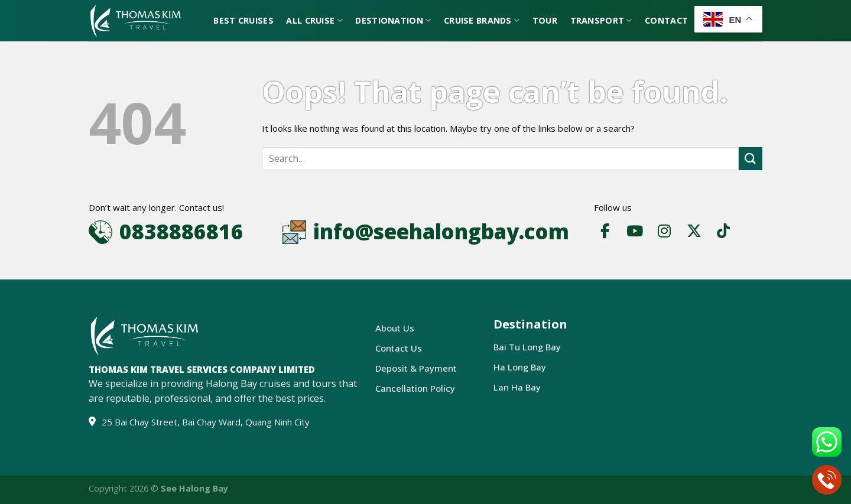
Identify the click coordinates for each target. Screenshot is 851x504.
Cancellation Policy (415, 388)
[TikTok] (723, 232)
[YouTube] (635, 232)
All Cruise (314, 21)
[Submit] (751, 159)
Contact (666, 20)
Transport (601, 21)
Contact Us (399, 348)
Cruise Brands (482, 21)
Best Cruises (243, 20)
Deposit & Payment (416, 368)
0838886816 (181, 231)
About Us (395, 328)
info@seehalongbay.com (441, 231)
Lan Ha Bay (517, 387)
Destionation (393, 21)
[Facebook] (605, 232)
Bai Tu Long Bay (527, 347)
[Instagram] (664, 232)
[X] (694, 232)
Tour (545, 20)
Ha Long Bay (520, 367)
